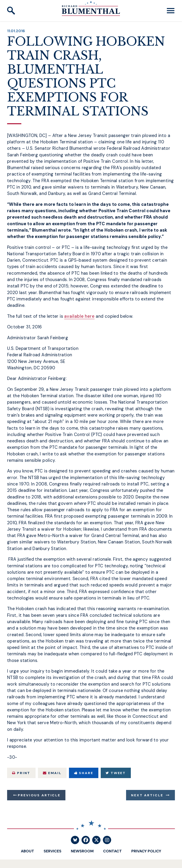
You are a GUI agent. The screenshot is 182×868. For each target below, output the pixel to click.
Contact (112, 851)
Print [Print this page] (21, 773)
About (27, 851)
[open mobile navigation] (171, 11)
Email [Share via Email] (52, 773)
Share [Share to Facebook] (84, 773)
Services (52, 851)
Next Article (147, 795)
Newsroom (82, 851)
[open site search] (11, 11)
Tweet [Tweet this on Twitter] (116, 773)
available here (79, 316)
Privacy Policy (146, 851)
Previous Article (39, 795)
